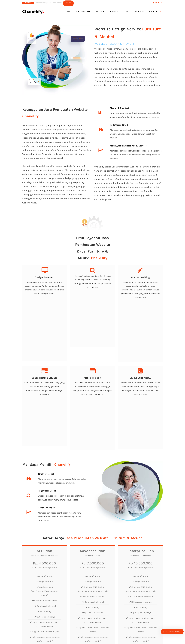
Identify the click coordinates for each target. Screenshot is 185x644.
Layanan (99, 12)
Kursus (114, 12)
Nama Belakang (137, 569)
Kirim (99, 617)
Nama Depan (100, 569)
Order (44, 541)
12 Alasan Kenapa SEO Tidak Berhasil (49, 3)
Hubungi (152, 12)
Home (69, 12)
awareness (80, 134)
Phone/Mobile (136, 579)
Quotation (68, 3)
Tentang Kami (83, 12)
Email (97, 579)
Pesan (97, 600)
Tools (138, 12)
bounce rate (59, 190)
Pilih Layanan (100, 589)
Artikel (127, 12)
